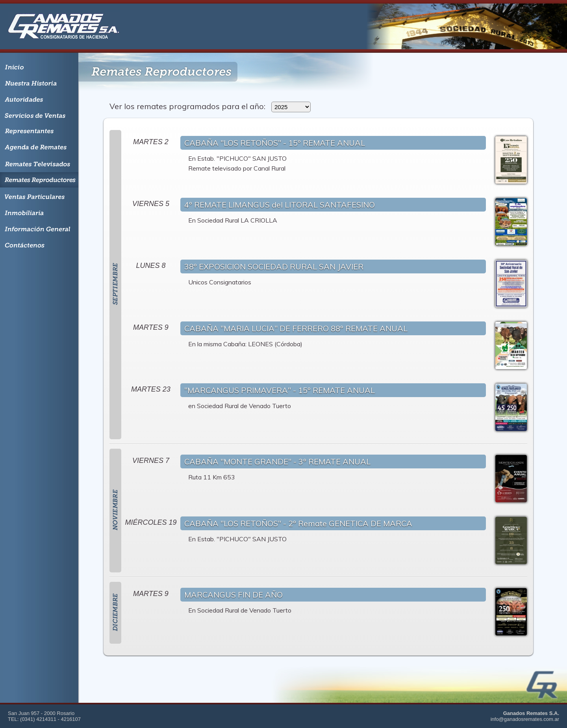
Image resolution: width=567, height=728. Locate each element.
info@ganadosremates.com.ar (525, 719)
